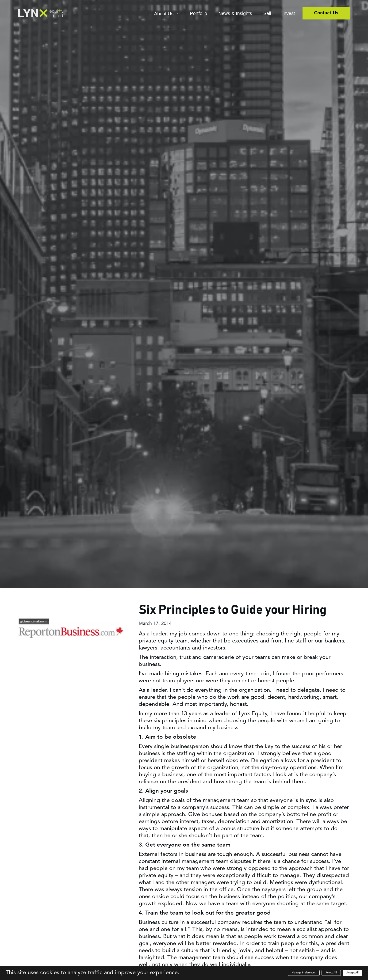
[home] (41, 13)
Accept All (353, 973)
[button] (166, 14)
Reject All (331, 973)
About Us (164, 14)
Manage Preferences (304, 973)
